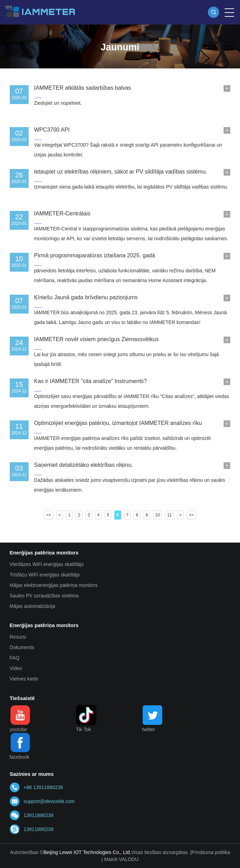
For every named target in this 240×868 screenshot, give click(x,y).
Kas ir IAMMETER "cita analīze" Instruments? (91, 381)
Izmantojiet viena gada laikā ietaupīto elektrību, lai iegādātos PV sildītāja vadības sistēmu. (131, 187)
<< (48, 515)
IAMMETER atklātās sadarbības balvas (83, 88)
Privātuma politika (211, 852)
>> (192, 515)
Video (16, 668)
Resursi (18, 637)
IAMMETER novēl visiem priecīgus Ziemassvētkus (96, 339)
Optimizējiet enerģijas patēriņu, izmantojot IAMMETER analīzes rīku (118, 423)
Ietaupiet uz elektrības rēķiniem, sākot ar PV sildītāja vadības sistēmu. (121, 172)
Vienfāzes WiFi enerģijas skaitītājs (47, 564)
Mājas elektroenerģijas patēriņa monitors (54, 585)
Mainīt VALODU (121, 859)
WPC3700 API (52, 130)
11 (169, 515)
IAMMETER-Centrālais (62, 214)
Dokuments (22, 647)
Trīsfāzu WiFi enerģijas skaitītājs (45, 575)
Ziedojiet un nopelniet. (58, 103)
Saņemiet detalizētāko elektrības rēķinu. (84, 465)
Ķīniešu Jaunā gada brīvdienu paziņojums (86, 297)
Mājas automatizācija (33, 606)
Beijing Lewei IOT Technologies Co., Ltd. (87, 852)
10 (157, 515)
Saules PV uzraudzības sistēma (44, 596)
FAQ (15, 658)
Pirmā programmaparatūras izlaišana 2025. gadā (95, 255)
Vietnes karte (24, 679)
